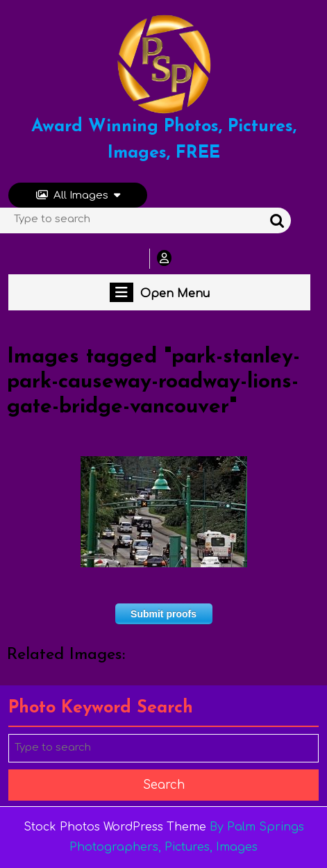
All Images (78, 195)
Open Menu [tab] (160, 292)
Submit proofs (163, 614)
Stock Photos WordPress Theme (115, 827)
